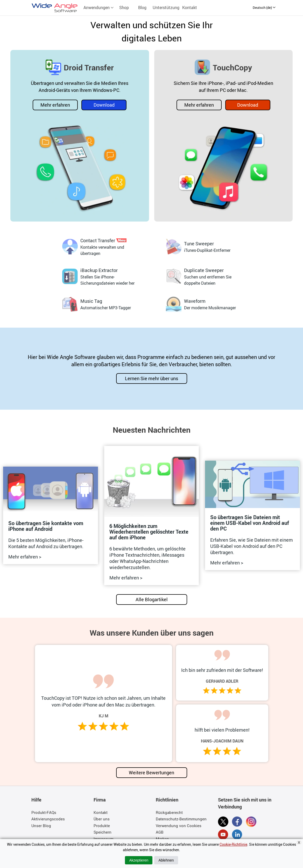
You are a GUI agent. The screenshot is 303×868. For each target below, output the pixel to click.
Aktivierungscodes (48, 819)
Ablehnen (166, 860)
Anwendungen (99, 8)
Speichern (103, 832)
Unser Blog (41, 826)
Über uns (102, 819)
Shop (124, 8)
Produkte (102, 826)
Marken (162, 839)
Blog (142, 8)
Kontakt (190, 8)
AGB (160, 832)
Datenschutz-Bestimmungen (181, 819)
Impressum (104, 839)
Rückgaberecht (169, 812)
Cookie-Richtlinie (233, 844)
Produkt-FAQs (44, 812)
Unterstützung (166, 8)
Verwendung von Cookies (179, 826)
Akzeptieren (139, 860)
